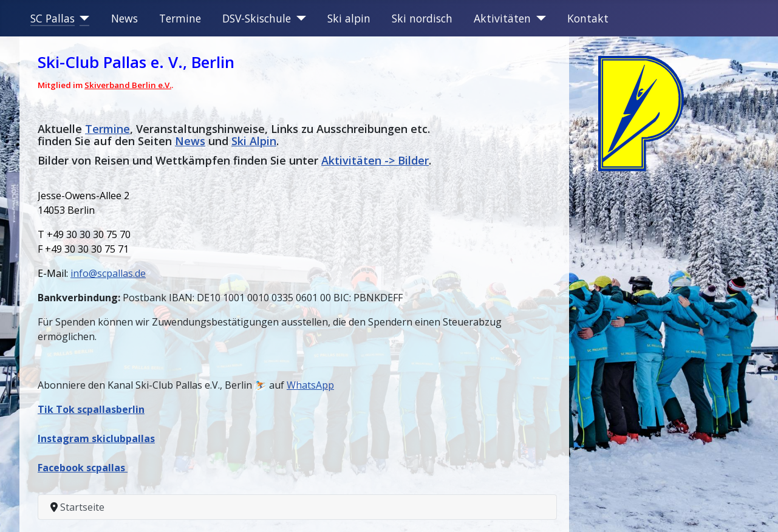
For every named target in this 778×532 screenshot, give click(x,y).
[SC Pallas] (82, 18)
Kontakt (588, 18)
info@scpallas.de (108, 273)
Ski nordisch (422, 18)
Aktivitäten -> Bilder (375, 160)
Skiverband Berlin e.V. (128, 85)
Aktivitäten (502, 18)
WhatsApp (310, 385)
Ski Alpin (254, 141)
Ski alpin (349, 18)
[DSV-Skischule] (299, 18)
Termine (180, 18)
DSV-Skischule (257, 18)
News (125, 18)
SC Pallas (53, 18)
